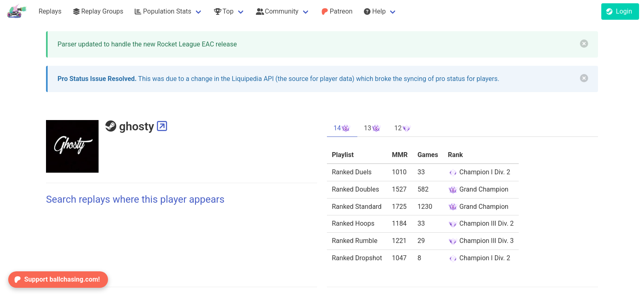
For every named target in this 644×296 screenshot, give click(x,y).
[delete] (584, 44)
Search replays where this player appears (135, 199)
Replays (50, 11)
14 (342, 128)
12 (403, 128)
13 (373, 128)
